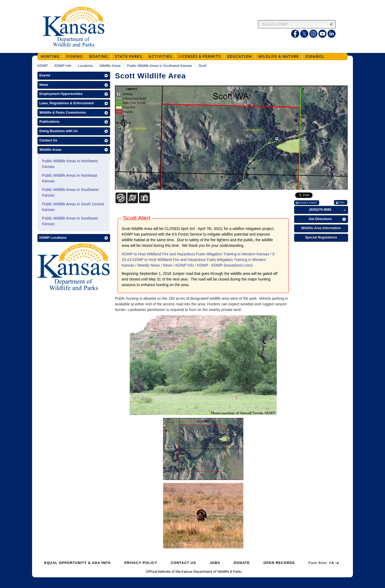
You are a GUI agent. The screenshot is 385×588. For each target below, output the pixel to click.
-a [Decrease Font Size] (337, 563)
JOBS (215, 563)
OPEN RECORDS (279, 563)
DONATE (242, 563)
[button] (74, 76)
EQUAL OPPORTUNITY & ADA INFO (77, 563)
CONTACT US (183, 563)
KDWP (43, 66)
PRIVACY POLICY (141, 563)
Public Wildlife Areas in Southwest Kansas (159, 66)
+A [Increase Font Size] (331, 563)
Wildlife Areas (110, 66)
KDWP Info (63, 66)
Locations (86, 66)
